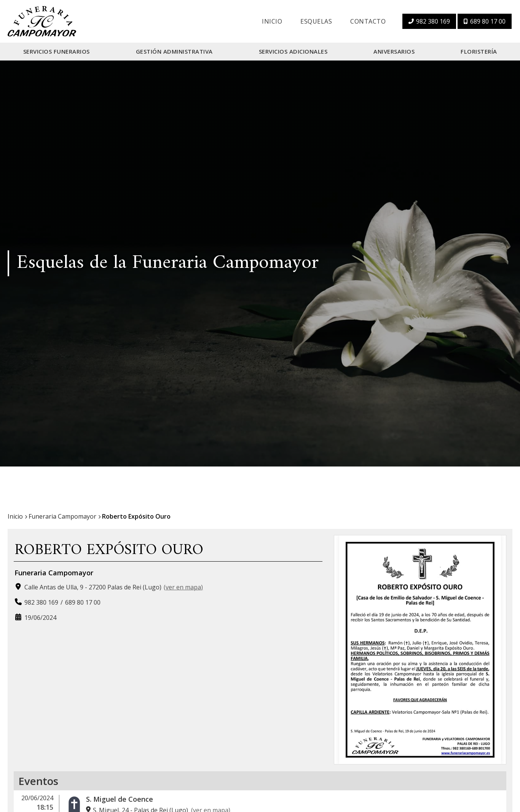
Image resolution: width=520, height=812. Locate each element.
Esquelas (316, 21)
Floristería (479, 51)
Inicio (272, 21)
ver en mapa (183, 587)
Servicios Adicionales (293, 51)
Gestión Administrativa (174, 51)
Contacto (368, 21)
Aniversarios (394, 51)
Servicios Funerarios (57, 51)
